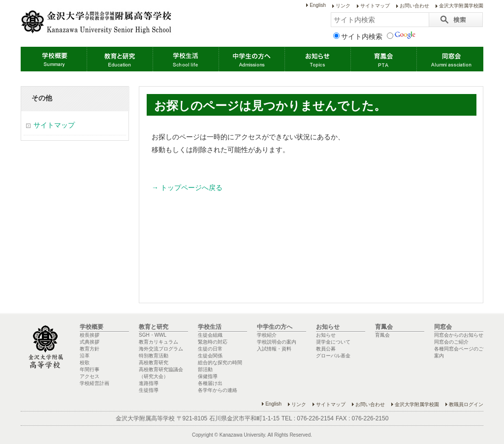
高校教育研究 (154, 363)
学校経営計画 (94, 383)
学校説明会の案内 (277, 342)
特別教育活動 (154, 356)
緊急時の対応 (213, 342)
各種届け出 (210, 383)
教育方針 (90, 349)
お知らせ (317, 59)
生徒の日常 (210, 349)
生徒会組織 (210, 335)
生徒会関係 (210, 356)
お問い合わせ (414, 6)
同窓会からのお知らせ (459, 335)
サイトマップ (375, 6)
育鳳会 (383, 59)
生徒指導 (149, 390)
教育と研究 (120, 59)
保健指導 (208, 376)
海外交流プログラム (161, 349)
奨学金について (333, 342)
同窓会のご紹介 (451, 342)
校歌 (85, 363)
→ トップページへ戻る (187, 188)
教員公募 (326, 349)
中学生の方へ (252, 59)
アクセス (90, 376)
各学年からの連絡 (218, 390)
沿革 (85, 356)
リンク (343, 6)
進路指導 (149, 383)
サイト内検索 (358, 36)
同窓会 (449, 59)
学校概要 (54, 59)
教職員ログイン (466, 404)
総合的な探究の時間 (220, 363)
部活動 (205, 369)
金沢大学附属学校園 (461, 6)
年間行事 (90, 369)
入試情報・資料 (274, 349)
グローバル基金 (333, 356)
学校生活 (186, 59)
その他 (42, 98)
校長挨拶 (90, 335)
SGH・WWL (153, 335)
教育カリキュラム (158, 342)
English (318, 5)
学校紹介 (267, 335)
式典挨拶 (90, 342)
